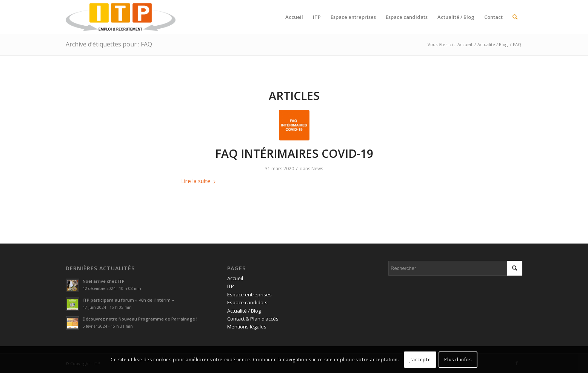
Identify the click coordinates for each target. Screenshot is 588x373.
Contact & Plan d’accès (253, 319)
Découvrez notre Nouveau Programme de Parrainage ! (140, 319)
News (317, 169)
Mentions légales (247, 327)
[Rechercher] (515, 17)
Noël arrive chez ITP (104, 281)
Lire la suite (200, 181)
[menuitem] (294, 17)
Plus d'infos (458, 360)
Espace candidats (247, 302)
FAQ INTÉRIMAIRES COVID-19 (294, 153)
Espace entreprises (249, 294)
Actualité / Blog (244, 311)
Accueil (235, 278)
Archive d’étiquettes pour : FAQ (109, 44)
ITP (231, 286)
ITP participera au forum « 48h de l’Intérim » (128, 300)
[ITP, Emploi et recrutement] (121, 17)
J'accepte (420, 360)
